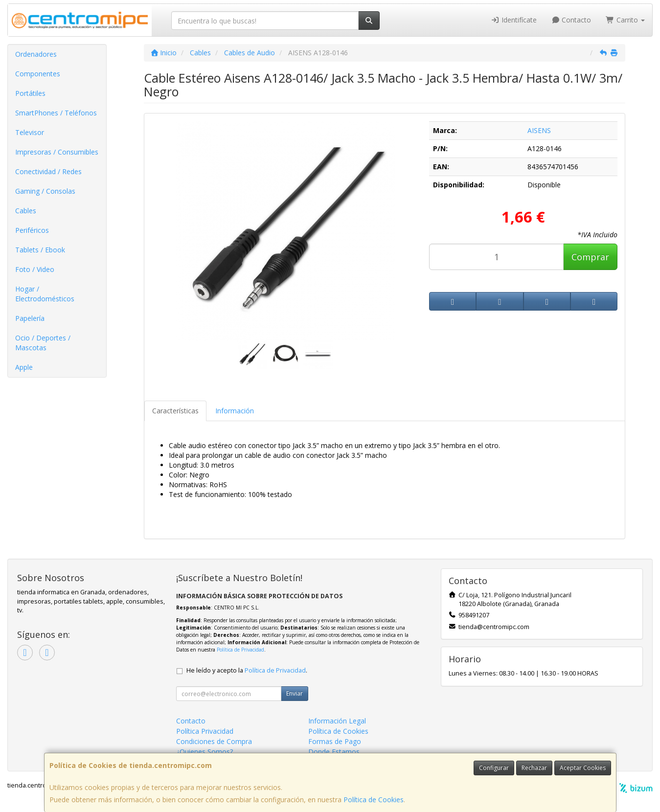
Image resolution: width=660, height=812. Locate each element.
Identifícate (514, 20)
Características (175, 411)
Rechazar (534, 768)
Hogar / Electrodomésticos (45, 294)
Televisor (30, 132)
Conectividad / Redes (48, 171)
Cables (26, 211)
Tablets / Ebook (40, 250)
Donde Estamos (334, 752)
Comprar (590, 257)
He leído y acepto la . (247, 670)
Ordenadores (36, 54)
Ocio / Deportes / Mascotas (43, 343)
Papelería (30, 318)
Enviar (295, 693)
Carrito (625, 20)
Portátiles (30, 93)
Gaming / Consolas (45, 191)
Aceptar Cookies (583, 768)
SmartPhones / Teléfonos (56, 113)
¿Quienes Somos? (205, 752)
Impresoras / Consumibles (57, 152)
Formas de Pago (335, 741)
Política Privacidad (205, 731)
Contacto (571, 20)
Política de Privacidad (240, 650)
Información (235, 411)
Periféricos (32, 230)
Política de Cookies (374, 800)
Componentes (38, 74)
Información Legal (337, 721)
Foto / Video (35, 269)
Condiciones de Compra (214, 741)
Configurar (494, 768)
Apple (24, 367)
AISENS (539, 130)
